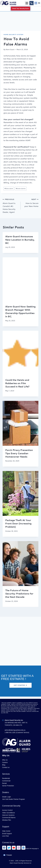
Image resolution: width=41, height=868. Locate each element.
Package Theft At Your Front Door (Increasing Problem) (18, 523)
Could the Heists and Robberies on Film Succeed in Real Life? (17, 383)
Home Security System (13, 35)
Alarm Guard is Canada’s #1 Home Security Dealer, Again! (11, 206)
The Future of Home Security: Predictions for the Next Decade (19, 594)
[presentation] (20, 280)
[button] (27, 3)
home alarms (21, 188)
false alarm (9, 188)
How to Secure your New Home (30, 203)
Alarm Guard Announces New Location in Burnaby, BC (20, 240)
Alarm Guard (10, 49)
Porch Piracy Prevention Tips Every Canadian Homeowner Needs (19, 453)
